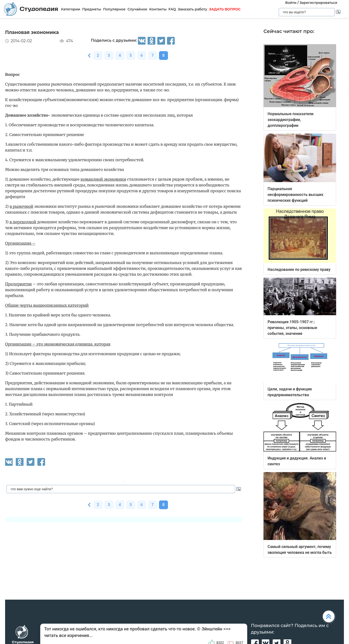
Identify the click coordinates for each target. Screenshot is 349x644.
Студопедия (31, 9)
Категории (71, 9)
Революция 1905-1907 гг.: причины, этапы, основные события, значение (292, 328)
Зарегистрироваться (318, 3)
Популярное (114, 9)
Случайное (137, 9)
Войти (291, 3)
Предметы (92, 9)
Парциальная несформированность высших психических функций (295, 195)
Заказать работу (193, 9)
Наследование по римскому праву (299, 270)
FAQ (172, 9)
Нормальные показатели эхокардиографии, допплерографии (290, 120)
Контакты (158, 9)
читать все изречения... (68, 635)
